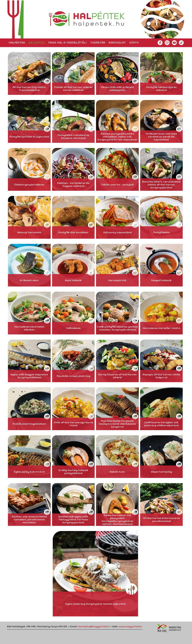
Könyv (134, 43)
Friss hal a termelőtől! (68, 43)
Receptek (37, 43)
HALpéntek (17, 43)
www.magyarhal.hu (130, 626)
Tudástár (98, 43)
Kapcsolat (117, 43)
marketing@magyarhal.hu (94, 626)
